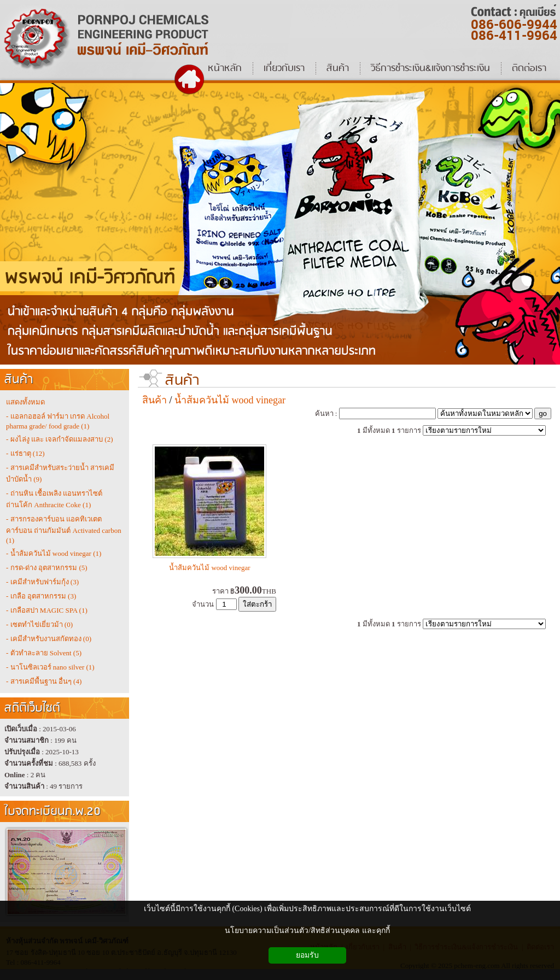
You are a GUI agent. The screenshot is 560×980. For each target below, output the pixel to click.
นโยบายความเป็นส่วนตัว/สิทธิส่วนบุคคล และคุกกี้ (307, 931)
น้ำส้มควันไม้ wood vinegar (230, 400)
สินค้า (182, 381)
